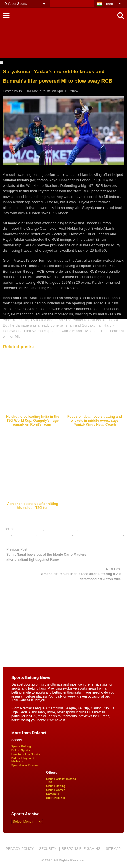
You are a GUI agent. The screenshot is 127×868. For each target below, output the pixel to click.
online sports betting (19, 540)
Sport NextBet (56, 798)
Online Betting (56, 786)
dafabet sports (24, 534)
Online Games (56, 790)
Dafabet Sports (16, 4)
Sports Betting (21, 746)
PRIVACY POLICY (20, 849)
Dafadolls (53, 794)
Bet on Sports (21, 750)
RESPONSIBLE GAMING (81, 849)
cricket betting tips (94, 529)
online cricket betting (55, 534)
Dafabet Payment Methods (23, 760)
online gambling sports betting (99, 534)
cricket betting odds (61, 529)
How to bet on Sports (26, 754)
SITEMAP (113, 849)
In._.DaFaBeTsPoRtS (35, 91)
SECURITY (48, 849)
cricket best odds (29, 529)
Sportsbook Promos (25, 765)
